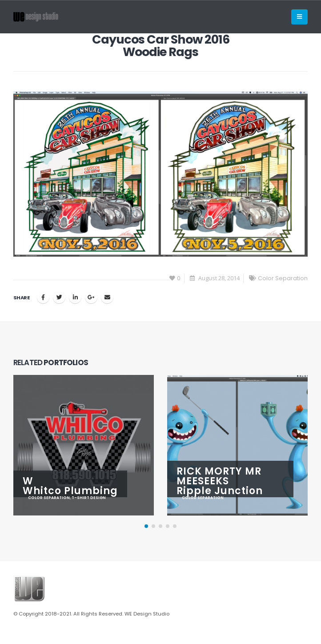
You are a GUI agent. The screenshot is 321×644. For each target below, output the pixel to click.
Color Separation (283, 278)
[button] (146, 526)
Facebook (43, 297)
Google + (91, 297)
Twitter (59, 297)
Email (107, 297)
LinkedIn (75, 297)
